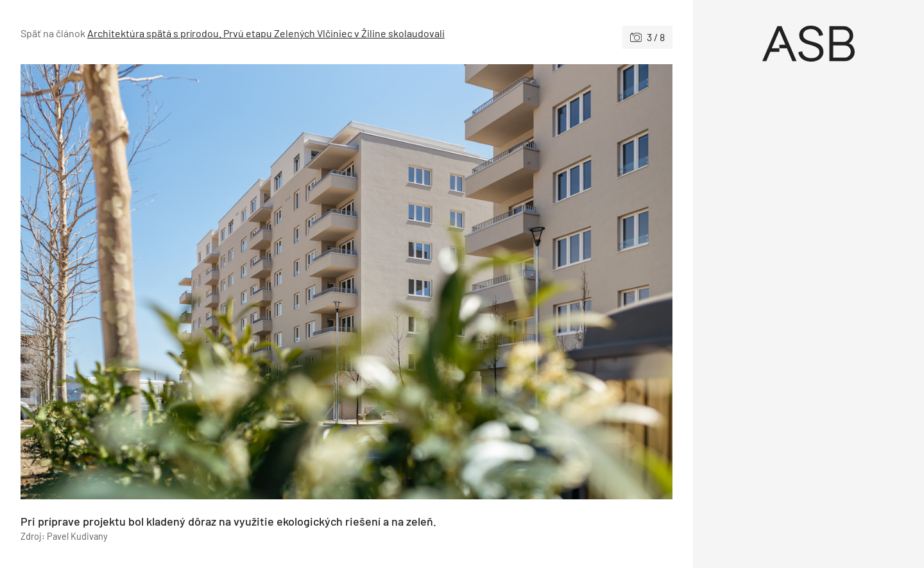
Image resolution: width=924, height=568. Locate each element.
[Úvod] (809, 44)
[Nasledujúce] (509, 282)
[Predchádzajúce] (184, 282)
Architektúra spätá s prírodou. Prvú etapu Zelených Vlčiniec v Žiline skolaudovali (266, 33)
